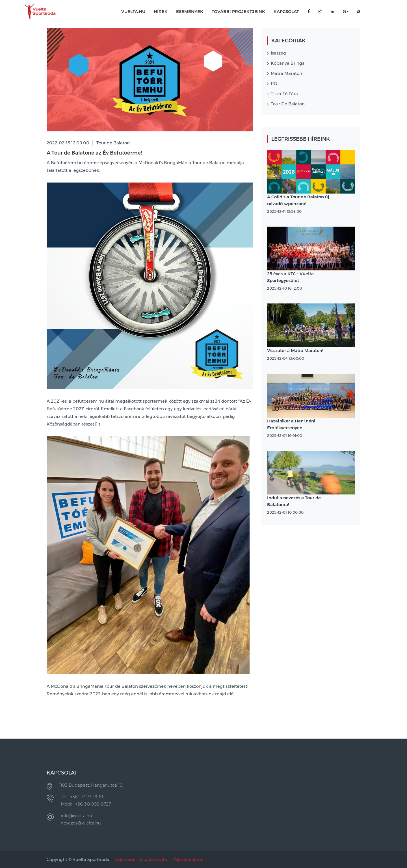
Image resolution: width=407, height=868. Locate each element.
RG (274, 83)
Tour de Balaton (113, 143)
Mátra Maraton (286, 73)
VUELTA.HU (133, 11)
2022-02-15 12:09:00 (68, 143)
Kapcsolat (286, 11)
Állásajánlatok (189, 859)
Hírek (161, 11)
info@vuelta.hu (76, 816)
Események (190, 11)
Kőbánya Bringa (288, 63)
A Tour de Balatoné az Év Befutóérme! (94, 153)
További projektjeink (238, 11)
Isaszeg (278, 53)
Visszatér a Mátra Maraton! (295, 351)
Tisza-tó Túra (284, 94)
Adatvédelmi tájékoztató (141, 859)
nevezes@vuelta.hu (81, 823)
